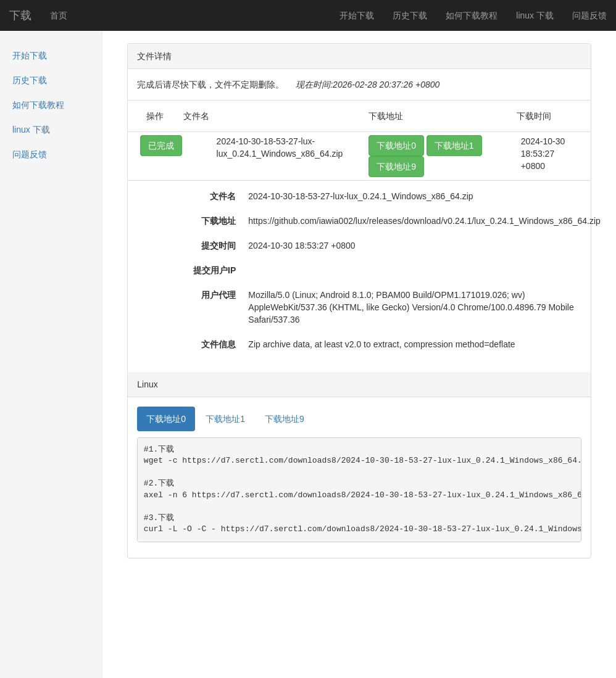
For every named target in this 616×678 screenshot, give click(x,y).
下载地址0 (396, 146)
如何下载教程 (472, 15)
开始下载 (357, 15)
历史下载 (410, 15)
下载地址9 (396, 167)
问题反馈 (589, 15)
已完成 (161, 146)
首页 (59, 15)
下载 (20, 15)
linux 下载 (535, 15)
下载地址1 (454, 146)
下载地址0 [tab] (166, 419)
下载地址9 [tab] (285, 419)
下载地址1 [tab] (225, 419)
